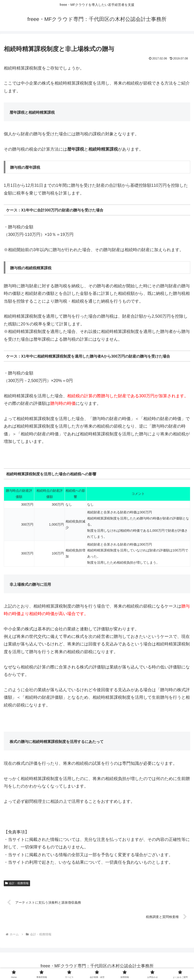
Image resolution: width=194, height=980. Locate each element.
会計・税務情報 (17, 883)
